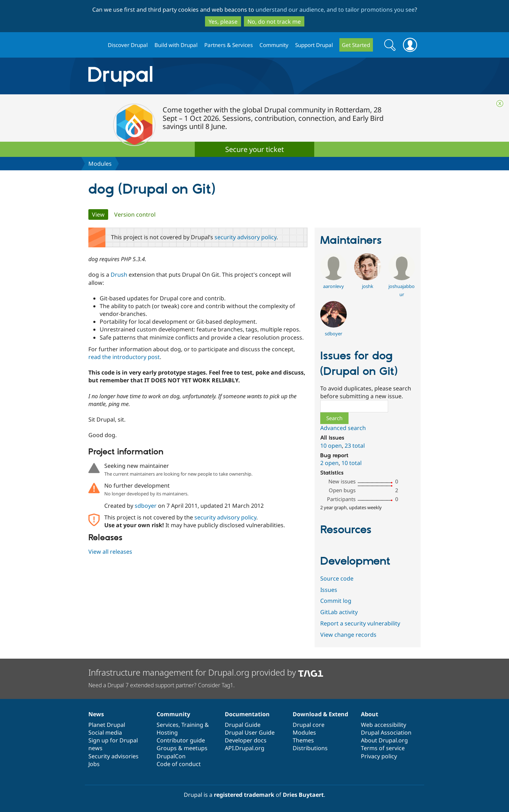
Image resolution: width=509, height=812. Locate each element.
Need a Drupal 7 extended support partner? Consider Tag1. (162, 685)
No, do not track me (274, 22)
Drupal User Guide (250, 732)
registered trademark (244, 795)
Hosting (167, 732)
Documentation (247, 714)
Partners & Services (229, 45)
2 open (329, 463)
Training (192, 725)
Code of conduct (179, 764)
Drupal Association (386, 732)
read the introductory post (124, 357)
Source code (337, 578)
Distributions (310, 748)
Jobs (94, 764)
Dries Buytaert (303, 795)
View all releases (110, 552)
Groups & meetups (182, 748)
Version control (135, 214)
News (96, 714)
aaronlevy (334, 286)
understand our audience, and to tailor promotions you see (335, 10)
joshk (368, 286)
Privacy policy (379, 756)
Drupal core (309, 725)
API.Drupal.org (245, 748)
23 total (355, 446)
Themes (303, 740)
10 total (352, 463)
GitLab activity (339, 612)
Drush (119, 275)
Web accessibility (384, 725)
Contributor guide (181, 740)
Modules (100, 164)
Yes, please (223, 22)
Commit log (336, 601)
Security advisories (113, 756)
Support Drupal (314, 45)
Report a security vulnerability (360, 623)
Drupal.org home (95, 45)
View (100, 214)
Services (168, 725)
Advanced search (343, 428)
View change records (348, 635)
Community (274, 45)
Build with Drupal (176, 45)
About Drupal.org (384, 740)
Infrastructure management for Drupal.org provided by (206, 672)
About (370, 714)
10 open (331, 446)
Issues (329, 590)
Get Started (356, 45)
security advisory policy (245, 237)
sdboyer (146, 506)
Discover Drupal (128, 45)
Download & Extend (320, 714)
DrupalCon (171, 756)
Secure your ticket (255, 149)
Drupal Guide (243, 725)
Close (500, 104)
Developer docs (246, 740)
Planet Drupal (107, 725)
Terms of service (383, 748)
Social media (105, 732)
